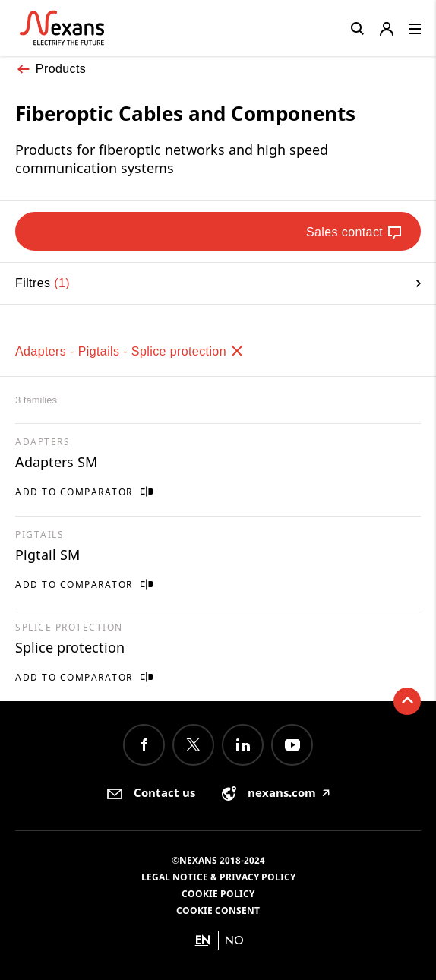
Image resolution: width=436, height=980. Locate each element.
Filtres (218, 283)
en (203, 940)
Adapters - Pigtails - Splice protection (130, 351)
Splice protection (70, 647)
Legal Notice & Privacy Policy (218, 877)
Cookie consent (218, 910)
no (234, 940)
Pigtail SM (47, 555)
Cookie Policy (218, 894)
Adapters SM (56, 462)
